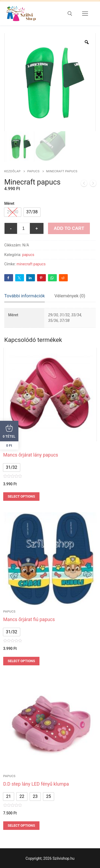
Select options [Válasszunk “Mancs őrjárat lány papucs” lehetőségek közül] (21, 496)
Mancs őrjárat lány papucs (31, 455)
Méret (9, 204)
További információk (25, 296)
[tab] (25, 296)
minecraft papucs (31, 264)
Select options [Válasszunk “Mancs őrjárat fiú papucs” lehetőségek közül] (21, 661)
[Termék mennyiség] (23, 229)
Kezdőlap (12, 171)
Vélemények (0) (70, 296)
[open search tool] (70, 14)
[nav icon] (85, 14)
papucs (33, 171)
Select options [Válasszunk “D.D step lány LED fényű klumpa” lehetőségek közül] (21, 825)
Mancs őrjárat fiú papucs (29, 619)
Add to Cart (69, 228)
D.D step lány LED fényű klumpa (36, 784)
